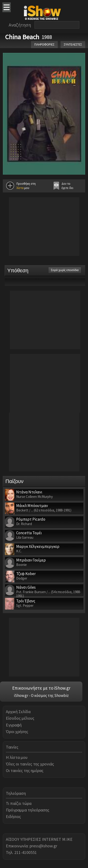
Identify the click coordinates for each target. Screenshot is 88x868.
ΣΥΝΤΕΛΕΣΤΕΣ (73, 44)
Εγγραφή (14, 725)
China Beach (22, 37)
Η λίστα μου (17, 757)
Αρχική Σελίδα (18, 712)
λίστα (20, 188)
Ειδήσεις (13, 816)
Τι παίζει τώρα (19, 803)
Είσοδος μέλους (20, 718)
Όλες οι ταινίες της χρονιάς (30, 764)
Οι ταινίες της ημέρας (25, 770)
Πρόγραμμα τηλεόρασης (28, 810)
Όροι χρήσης (17, 732)
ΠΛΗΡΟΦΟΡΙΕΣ (44, 44)
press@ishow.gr (43, 846)
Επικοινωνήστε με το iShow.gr (41, 688)
